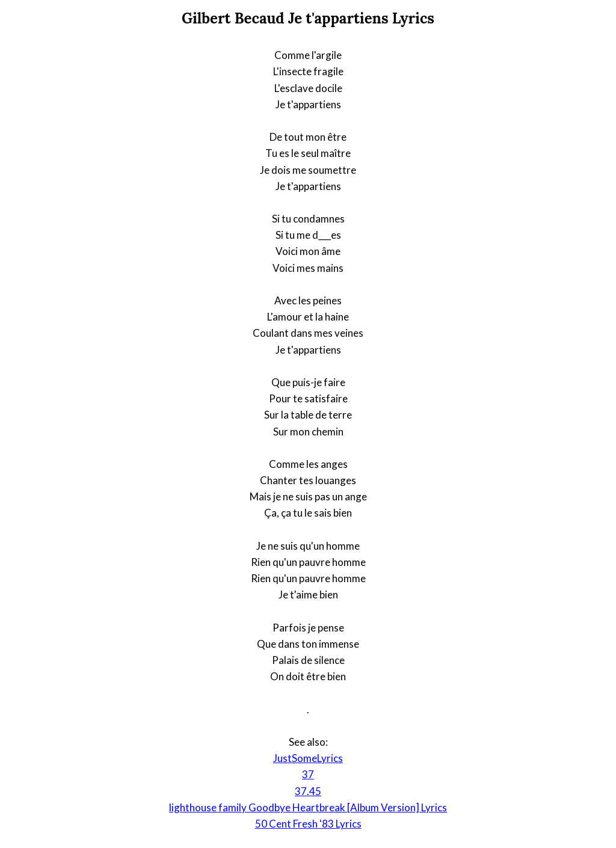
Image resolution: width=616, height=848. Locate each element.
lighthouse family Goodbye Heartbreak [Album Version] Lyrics (308, 807)
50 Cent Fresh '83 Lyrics (308, 824)
